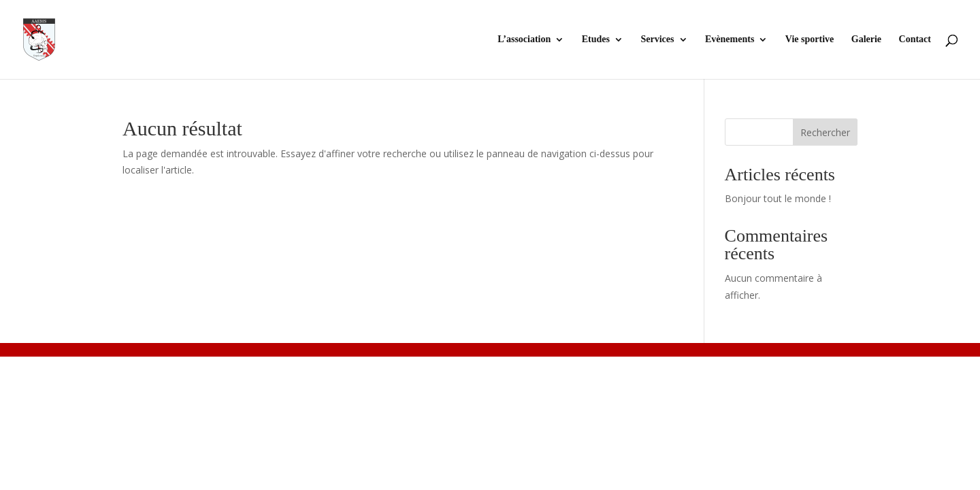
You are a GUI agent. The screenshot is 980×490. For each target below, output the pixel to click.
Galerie (866, 39)
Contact (915, 39)
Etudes (596, 39)
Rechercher (825, 132)
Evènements (730, 39)
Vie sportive (810, 39)
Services (658, 39)
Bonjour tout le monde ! (778, 198)
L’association (524, 39)
